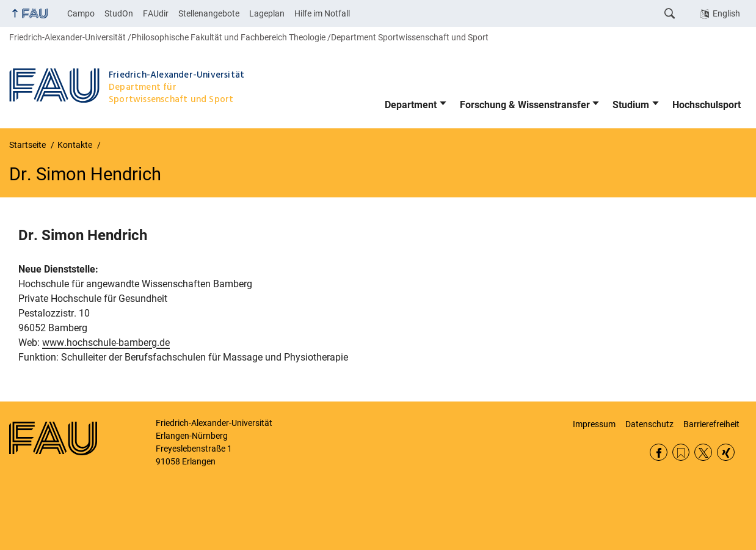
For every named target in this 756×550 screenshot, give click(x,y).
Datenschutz (649, 424)
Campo (81, 13)
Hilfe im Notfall (322, 13)
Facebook (659, 453)
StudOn (119, 13)
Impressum (594, 424)
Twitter (703, 453)
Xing (726, 453)
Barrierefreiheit (711, 424)
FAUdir (156, 13)
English (726, 13)
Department (411, 105)
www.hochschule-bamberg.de (106, 343)
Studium (631, 105)
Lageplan (267, 13)
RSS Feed (681, 453)
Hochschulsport (707, 105)
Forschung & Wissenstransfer (525, 105)
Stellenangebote (209, 13)
